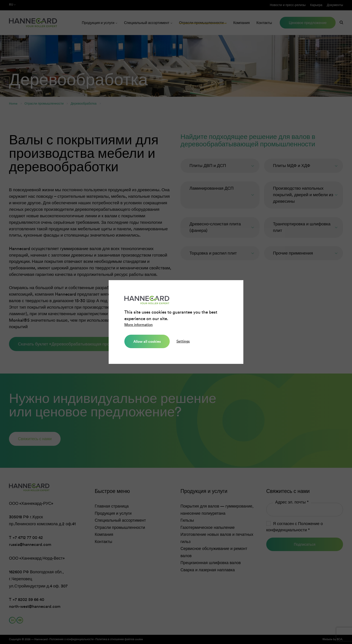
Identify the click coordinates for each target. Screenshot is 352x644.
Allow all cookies (147, 341)
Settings (183, 341)
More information (139, 325)
